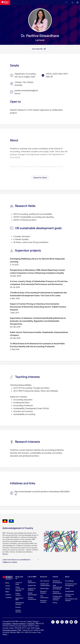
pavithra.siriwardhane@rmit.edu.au (26, 92)
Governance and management (71, 585)
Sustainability (70, 591)
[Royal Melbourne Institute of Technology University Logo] (5, 3)
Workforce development (57, 582)
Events (8, 586)
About (67, 577)
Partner (55, 577)
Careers (8, 595)
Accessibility (7, 624)
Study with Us (19, 578)
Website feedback (19, 624)
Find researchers (44, 597)
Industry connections (32, 598)
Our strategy (69, 581)
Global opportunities (32, 594)
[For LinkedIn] (67, 622)
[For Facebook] (53, 622)
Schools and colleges (69, 595)
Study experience (32, 582)
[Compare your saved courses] (67, 3)
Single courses (18, 594)
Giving (55, 603)
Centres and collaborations (45, 585)
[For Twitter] (57, 622)
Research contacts (43, 601)
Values (67, 588)
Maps (7, 592)
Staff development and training (57, 587)
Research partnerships (57, 593)
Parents (18, 607)
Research (44, 577)
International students (20, 603)
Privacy (36, 621)
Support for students (32, 589)
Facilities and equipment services (57, 598)
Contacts (8, 597)
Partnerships (44, 588)
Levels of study (19, 583)
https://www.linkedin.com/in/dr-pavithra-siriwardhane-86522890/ (42, 492)
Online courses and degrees (20, 589)
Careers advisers (18, 611)
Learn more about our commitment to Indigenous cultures (21, 561)
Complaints (30, 624)
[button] (72, 3)
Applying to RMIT (19, 599)
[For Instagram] (62, 622)
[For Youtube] (71, 622)
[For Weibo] (76, 622)
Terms (30, 621)
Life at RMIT (32, 577)
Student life (32, 585)
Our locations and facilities (71, 600)
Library (8, 589)
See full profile (38, 49)
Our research (45, 581)
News (7, 583)
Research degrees (43, 592)
